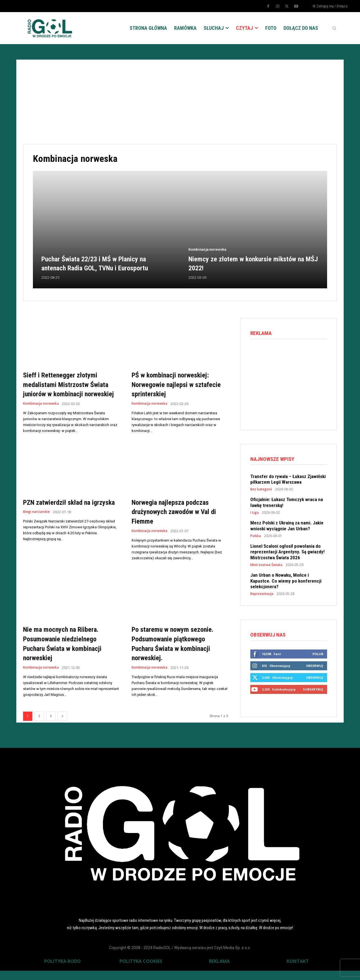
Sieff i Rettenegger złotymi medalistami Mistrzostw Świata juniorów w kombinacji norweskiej (69, 389)
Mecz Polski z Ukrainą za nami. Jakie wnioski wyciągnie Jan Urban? (287, 527)
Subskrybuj (313, 692)
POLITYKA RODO (62, 970)
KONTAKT (298, 970)
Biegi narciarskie (38, 531)
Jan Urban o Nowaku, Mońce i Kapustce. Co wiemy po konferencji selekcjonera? (286, 582)
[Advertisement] (180, 102)
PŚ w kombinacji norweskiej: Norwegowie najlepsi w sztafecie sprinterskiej (176, 384)
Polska (256, 538)
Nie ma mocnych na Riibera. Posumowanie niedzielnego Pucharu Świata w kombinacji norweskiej (68, 653)
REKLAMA (219, 970)
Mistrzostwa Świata (266, 567)
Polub (318, 656)
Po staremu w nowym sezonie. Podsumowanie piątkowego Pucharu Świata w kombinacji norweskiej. (179, 653)
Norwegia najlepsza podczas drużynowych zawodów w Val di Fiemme (176, 521)
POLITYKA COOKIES (141, 970)
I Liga (255, 514)
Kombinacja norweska (207, 249)
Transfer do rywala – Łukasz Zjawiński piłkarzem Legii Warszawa (288, 481)
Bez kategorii (261, 491)
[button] (334, 28)
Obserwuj (315, 668)
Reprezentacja (262, 596)
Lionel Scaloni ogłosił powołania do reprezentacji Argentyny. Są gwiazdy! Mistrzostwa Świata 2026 (287, 554)
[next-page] (62, 726)
